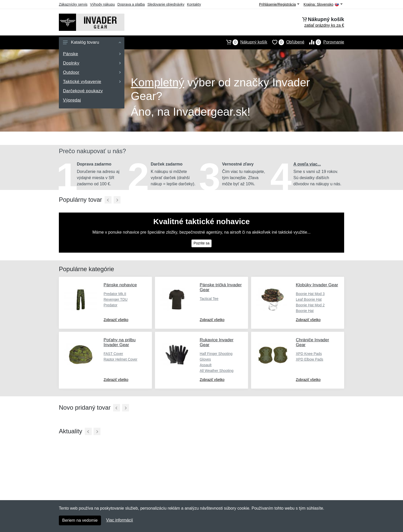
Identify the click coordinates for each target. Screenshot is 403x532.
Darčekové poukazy (83, 91)
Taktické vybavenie (92, 82)
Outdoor (92, 72)
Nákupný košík (244, 42)
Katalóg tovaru (92, 42)
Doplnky (92, 63)
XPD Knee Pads (309, 354)
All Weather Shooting (217, 371)
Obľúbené (286, 42)
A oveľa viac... (307, 164)
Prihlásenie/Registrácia (279, 4)
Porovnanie (324, 42)
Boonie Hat (305, 311)
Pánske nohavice (120, 285)
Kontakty (194, 4)
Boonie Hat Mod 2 (310, 305)
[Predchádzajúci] (108, 200)
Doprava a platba (131, 4)
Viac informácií (120, 520)
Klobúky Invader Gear (317, 285)
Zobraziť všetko (116, 320)
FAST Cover (113, 354)
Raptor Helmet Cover (121, 359)
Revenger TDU (116, 299)
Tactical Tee (209, 299)
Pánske (92, 54)
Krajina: (323, 4)
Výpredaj (72, 100)
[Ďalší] (117, 200)
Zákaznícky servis (73, 4)
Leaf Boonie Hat (309, 299)
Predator (111, 305)
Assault (206, 365)
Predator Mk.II (115, 294)
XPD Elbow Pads (310, 359)
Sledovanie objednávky (166, 4)
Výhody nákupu (102, 4)
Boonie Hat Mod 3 (310, 294)
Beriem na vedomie (80, 520)
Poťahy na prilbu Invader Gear (120, 342)
